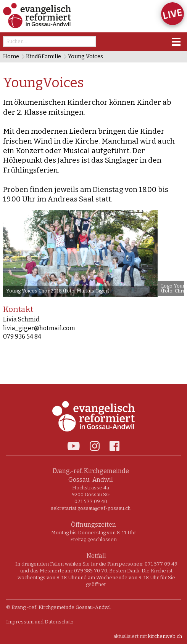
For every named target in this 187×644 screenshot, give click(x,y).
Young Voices (85, 57)
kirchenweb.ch (165, 636)
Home (11, 57)
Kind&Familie (44, 57)
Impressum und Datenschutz (40, 622)
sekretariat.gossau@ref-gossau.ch (91, 508)
